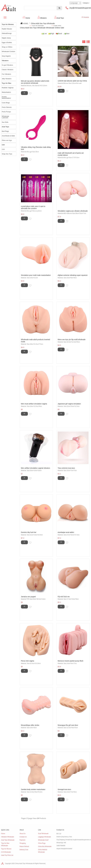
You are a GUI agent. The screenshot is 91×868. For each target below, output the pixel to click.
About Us (23, 834)
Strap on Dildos (7, 47)
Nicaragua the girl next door (68, 725)
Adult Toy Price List (7, 855)
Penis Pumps (6, 112)
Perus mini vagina (28, 661)
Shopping (23, 843)
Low (43, 34)
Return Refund (24, 846)
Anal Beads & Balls (8, 136)
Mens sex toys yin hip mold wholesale (72, 339)
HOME (25, 23)
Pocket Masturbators (6, 97)
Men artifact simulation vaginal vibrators (36, 468)
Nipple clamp (6, 38)
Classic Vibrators (8, 70)
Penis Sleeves (7, 107)
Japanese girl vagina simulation (69, 404)
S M (3, 149)
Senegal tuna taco (64, 789)
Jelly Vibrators (7, 79)
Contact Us (23, 837)
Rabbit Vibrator (7, 29)
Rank (58, 34)
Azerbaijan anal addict (66, 532)
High (51, 34)
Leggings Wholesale (44, 837)
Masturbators (6, 92)
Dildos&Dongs (7, 33)
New (66, 34)
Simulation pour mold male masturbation (36, 275)
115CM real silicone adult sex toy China (72, 81)
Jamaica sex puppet (28, 597)
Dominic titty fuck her (29, 532)
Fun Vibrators (6, 74)
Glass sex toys (7, 140)
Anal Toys (60, 18)
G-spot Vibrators (7, 65)
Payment (22, 840)
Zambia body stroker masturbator (33, 789)
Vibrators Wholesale (8, 837)
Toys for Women (6, 849)
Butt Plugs (5, 131)
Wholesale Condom (8, 51)
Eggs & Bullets (7, 42)
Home (28, 18)
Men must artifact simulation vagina (34, 404)
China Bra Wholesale (45, 846)
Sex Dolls (5, 122)
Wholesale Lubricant (5, 117)
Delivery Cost (24, 850)
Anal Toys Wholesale (8, 840)
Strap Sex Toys (7, 154)
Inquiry (32, 94)
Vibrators (43, 18)
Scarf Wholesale (43, 834)
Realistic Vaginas (8, 88)
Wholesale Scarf (43, 840)
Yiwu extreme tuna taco (66, 468)
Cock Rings (6, 103)
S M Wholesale (6, 852)
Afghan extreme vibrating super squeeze (73, 275)
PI (24, 93)
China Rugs (42, 843)
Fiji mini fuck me (64, 597)
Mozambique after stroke (30, 725)
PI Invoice (85, 17)
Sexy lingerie (6, 56)
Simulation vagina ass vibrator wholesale (73, 211)
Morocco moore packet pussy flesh (71, 661)
